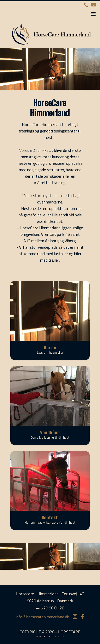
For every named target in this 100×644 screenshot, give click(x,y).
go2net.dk (57, 636)
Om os (50, 348)
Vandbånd (50, 432)
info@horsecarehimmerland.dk (42, 617)
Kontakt (50, 517)
